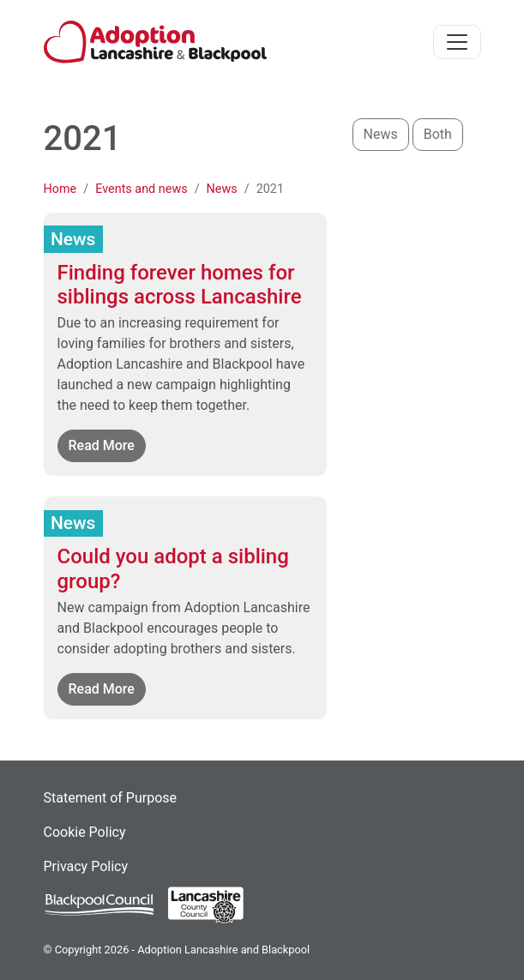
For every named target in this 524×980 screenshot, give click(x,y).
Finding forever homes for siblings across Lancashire (180, 285)
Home (60, 189)
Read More (107, 445)
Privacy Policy (86, 866)
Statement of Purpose (111, 798)
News (222, 189)
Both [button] (438, 134)
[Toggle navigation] (457, 42)
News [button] (381, 134)
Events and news (141, 189)
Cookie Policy (85, 832)
